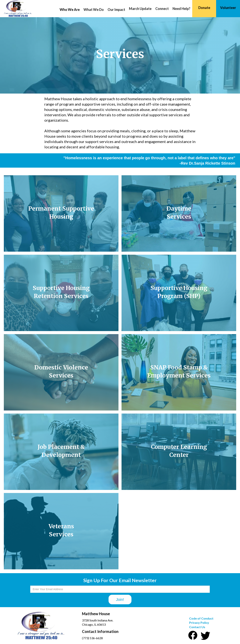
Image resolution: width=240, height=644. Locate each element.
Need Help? (181, 9)
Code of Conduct (201, 618)
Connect (162, 9)
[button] (70, 10)
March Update (140, 9)
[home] (16, 9)
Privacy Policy (199, 623)
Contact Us (197, 627)
